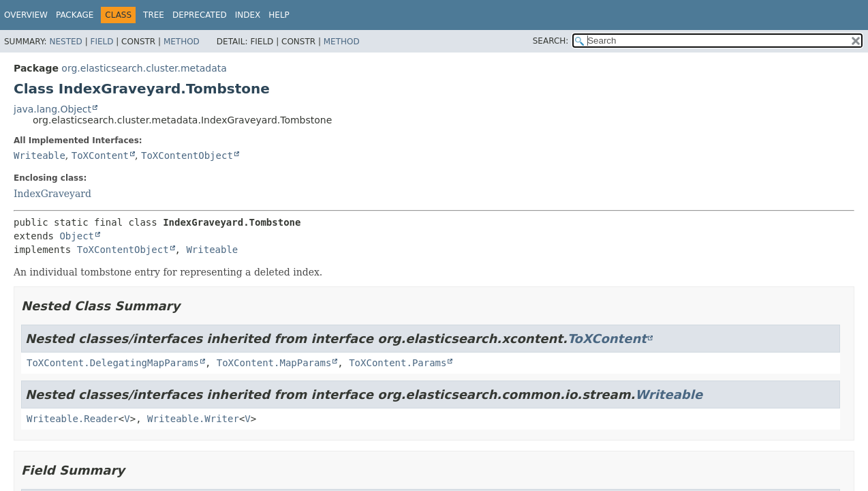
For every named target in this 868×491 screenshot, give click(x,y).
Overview (26, 15)
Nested (65, 42)
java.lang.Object (52, 109)
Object (77, 236)
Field (102, 42)
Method (182, 42)
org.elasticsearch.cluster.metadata (144, 68)
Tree (154, 15)
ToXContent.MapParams (274, 363)
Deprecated (200, 15)
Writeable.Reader (73, 419)
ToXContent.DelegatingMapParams (113, 363)
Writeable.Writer (193, 419)
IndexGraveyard (52, 194)
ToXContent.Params (398, 363)
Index (248, 15)
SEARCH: (551, 41)
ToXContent (100, 155)
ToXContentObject (187, 155)
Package (75, 15)
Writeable (40, 155)
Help (279, 15)
